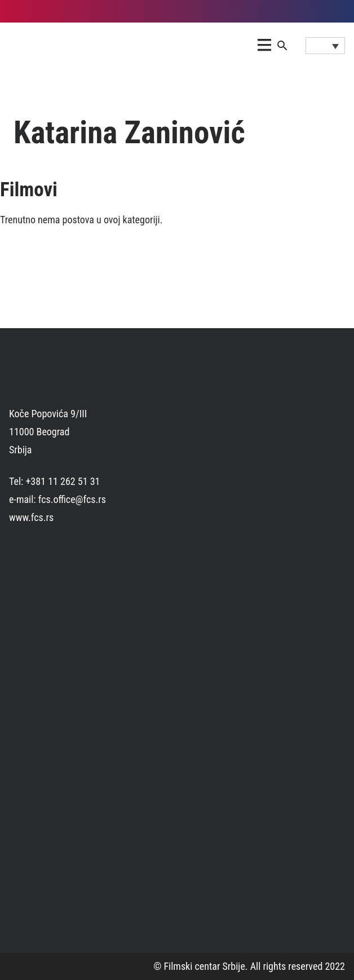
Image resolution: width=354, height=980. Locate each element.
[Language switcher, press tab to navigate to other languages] (325, 46)
